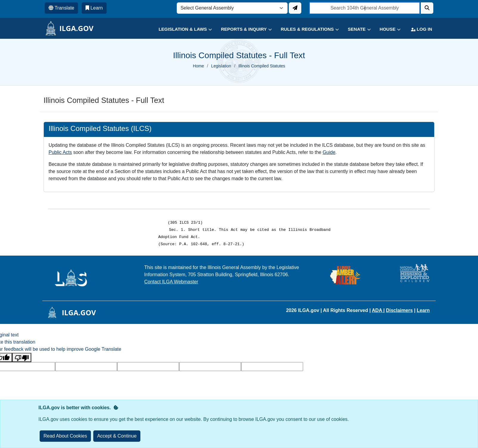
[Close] (117, 436)
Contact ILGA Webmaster (171, 282)
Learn (423, 310)
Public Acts (60, 152)
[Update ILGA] (295, 8)
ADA (378, 310)
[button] (181, 29)
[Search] (427, 8)
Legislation (221, 66)
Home (198, 66)
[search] (365, 8)
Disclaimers (399, 310)
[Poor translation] (22, 357)
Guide (329, 152)
